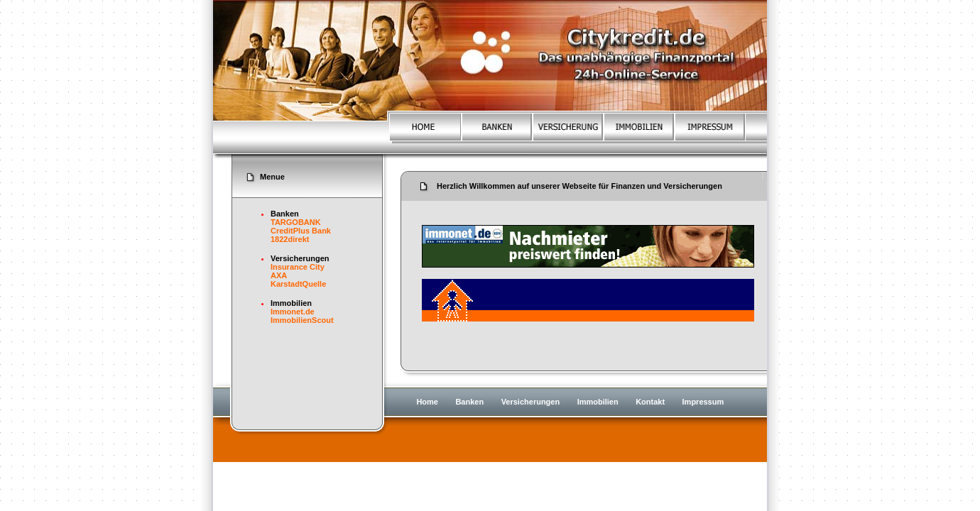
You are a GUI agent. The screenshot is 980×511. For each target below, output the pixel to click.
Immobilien (598, 402)
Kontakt (650, 402)
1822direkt (290, 239)
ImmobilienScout (302, 320)
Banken (469, 402)
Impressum (703, 402)
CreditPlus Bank (301, 231)
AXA (279, 275)
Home (427, 402)
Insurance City (298, 267)
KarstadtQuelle (298, 284)
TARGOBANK (296, 222)
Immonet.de (293, 312)
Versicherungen (531, 402)
